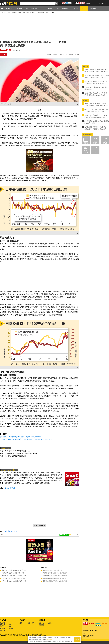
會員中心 (41, 623)
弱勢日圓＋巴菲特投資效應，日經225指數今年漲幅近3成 (21, 437)
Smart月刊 (15, 51)
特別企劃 (11, 629)
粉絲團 (88, 3)
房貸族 (95, 143)
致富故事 (2, 625)
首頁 (4, 8)
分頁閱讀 (42, 526)
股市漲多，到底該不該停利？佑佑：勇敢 (55, 581)
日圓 (16, 531)
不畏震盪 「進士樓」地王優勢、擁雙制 (13, 578)
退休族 (86, 153)
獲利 (9, 531)
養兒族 (105, 143)
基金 (10, 627)
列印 (78, 535)
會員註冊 (102, 3)
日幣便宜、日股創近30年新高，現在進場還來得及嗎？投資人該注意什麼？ (27, 439)
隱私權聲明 (50, 640)
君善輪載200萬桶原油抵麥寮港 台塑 (13, 573)
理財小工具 (31, 623)
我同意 (77, 640)
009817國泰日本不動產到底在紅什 (53, 570)
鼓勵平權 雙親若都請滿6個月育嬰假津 (14, 570)
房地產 (2, 627)
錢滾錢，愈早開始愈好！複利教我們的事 (55, 573)
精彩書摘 (2, 631)
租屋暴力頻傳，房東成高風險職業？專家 (14, 581)
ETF (10, 623)
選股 (21, 623)
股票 (10, 625)
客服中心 (50, 623)
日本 (12, 531)
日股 (6, 531)
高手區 (95, 153)
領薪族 (86, 143)
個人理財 (2, 629)
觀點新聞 (2, 623)
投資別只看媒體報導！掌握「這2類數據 (54, 578)
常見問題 (41, 625)
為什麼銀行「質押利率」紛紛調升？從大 (14, 576)
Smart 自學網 (10, 488)
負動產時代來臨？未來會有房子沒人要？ (55, 576)
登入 (106, 3)
